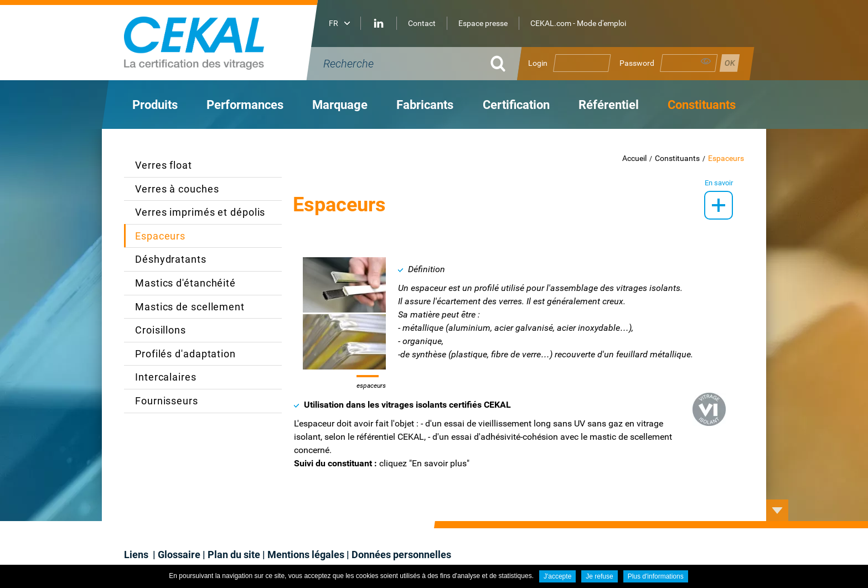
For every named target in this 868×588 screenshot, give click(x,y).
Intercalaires (166, 377)
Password (637, 63)
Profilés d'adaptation (185, 354)
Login (538, 63)
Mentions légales (306, 555)
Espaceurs (726, 158)
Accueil (634, 158)
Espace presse (483, 23)
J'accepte (557, 576)
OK (498, 64)
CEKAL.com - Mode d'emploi (578, 23)
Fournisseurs (167, 401)
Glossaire (179, 555)
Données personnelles (401, 555)
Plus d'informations (656, 576)
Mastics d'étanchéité (185, 283)
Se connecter (730, 63)
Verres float (164, 165)
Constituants (677, 158)
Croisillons (161, 330)
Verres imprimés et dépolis (200, 212)
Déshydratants (171, 259)
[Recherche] (401, 64)
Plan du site (234, 555)
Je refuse (599, 576)
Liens (137, 555)
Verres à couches (177, 189)
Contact (422, 23)
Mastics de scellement (190, 307)
